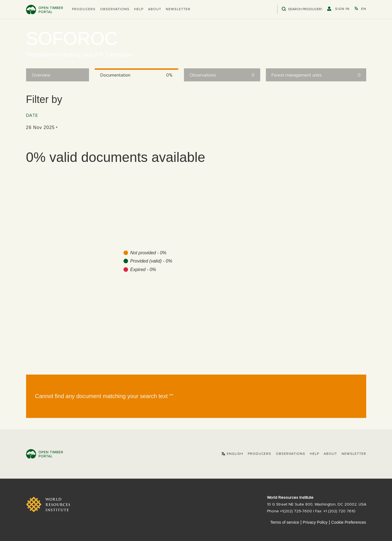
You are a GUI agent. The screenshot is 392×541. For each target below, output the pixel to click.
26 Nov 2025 (41, 127)
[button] (84, 9)
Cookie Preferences (349, 522)
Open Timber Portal (45, 9)
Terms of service (285, 522)
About (155, 9)
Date (32, 115)
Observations (115, 9)
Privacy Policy (315, 522)
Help (139, 9)
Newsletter (178, 9)
